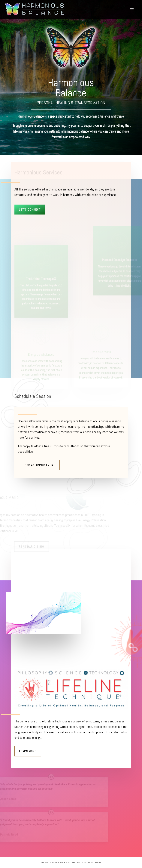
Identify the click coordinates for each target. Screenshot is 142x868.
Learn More (28, 751)
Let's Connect (30, 210)
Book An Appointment (39, 465)
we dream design (92, 863)
